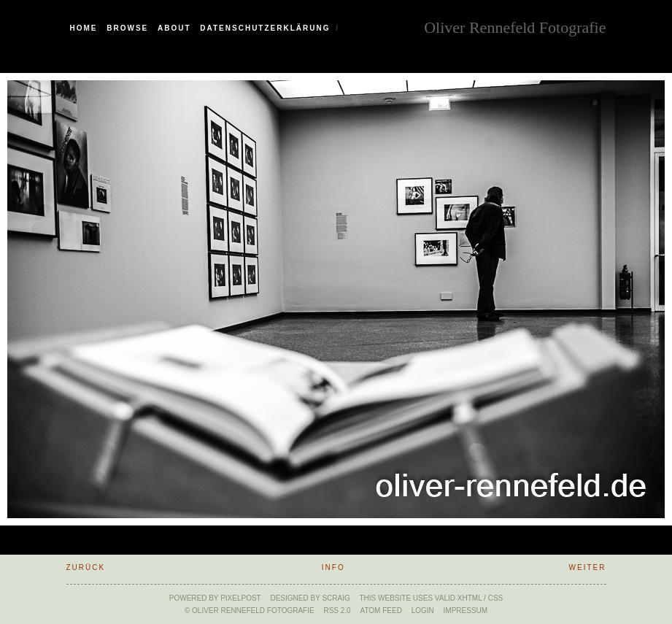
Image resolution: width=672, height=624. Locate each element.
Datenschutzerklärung (265, 28)
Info (333, 567)
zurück (86, 567)
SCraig (336, 598)
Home (84, 28)
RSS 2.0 (337, 610)
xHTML (470, 598)
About (174, 28)
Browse (127, 28)
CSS (496, 598)
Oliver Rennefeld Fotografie (515, 26)
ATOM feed (381, 610)
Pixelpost (241, 598)
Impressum (466, 610)
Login (423, 610)
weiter (588, 567)
